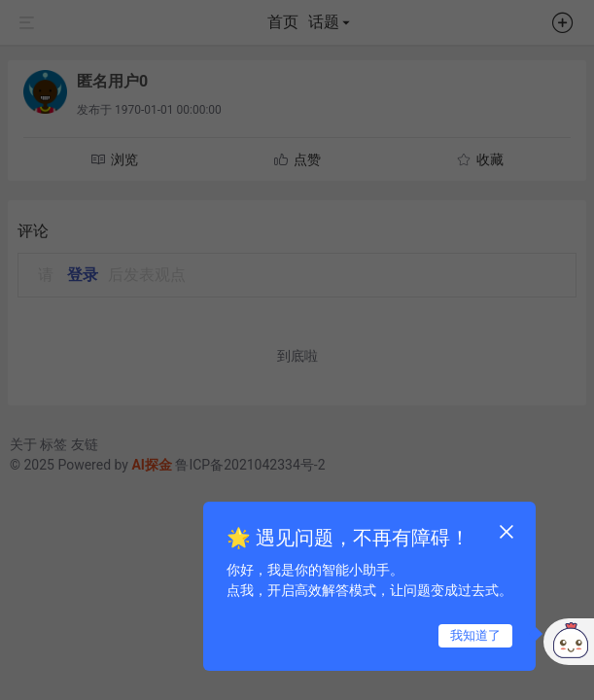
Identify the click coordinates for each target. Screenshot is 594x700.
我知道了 (475, 635)
